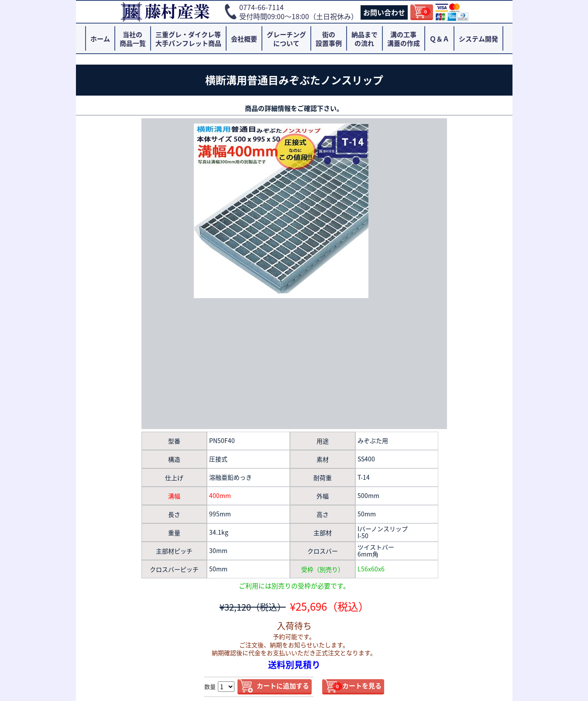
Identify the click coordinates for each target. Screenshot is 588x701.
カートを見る (357, 686)
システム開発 (478, 39)
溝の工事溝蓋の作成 (404, 39)
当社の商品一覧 (133, 39)
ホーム (100, 39)
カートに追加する (283, 686)
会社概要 (244, 39)
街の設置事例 (329, 39)
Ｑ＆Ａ (439, 39)
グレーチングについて (286, 39)
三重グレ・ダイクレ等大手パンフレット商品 (188, 39)
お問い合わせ (384, 12)
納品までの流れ (364, 39)
